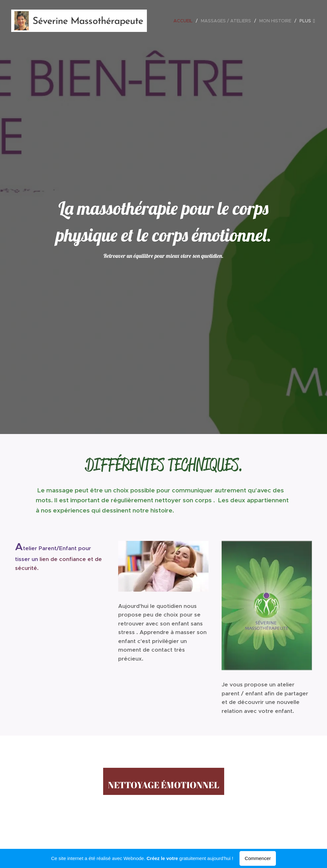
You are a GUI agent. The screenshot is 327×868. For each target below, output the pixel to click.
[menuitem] (185, 21)
